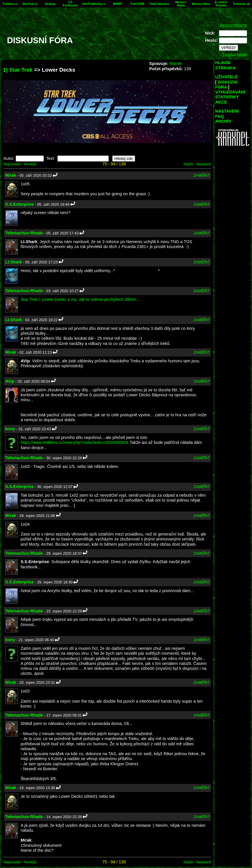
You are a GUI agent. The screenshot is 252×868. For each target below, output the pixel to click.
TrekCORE (137, 4)
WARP (117, 4)
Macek (175, 64)
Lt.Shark (14, 262)
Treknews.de (242, 4)
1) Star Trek (18, 70)
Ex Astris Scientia (221, 4)
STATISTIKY (227, 97)
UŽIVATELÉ (226, 77)
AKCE (221, 102)
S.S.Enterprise (19, 204)
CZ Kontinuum (70, 4)
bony (10, 429)
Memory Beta (201, 4)
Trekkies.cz (10, 4)
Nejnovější (12, 164)
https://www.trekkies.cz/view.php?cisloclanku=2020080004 (75, 442)
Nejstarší (204, 164)
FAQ (220, 116)
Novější (30, 164)
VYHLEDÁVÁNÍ (230, 92)
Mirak (11, 175)
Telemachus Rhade (24, 233)
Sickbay (50, 4)
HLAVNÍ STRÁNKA (225, 65)
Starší (188, 164)
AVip (10, 381)
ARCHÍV (223, 121)
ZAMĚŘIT (202, 175)
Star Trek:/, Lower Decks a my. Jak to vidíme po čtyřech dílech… (80, 299)
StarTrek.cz (30, 4)
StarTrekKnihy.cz (94, 4)
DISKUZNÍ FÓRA (226, 85)
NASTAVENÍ (227, 111)
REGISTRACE (233, 26)
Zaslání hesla (235, 55)
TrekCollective (159, 4)
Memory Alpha (181, 4)
